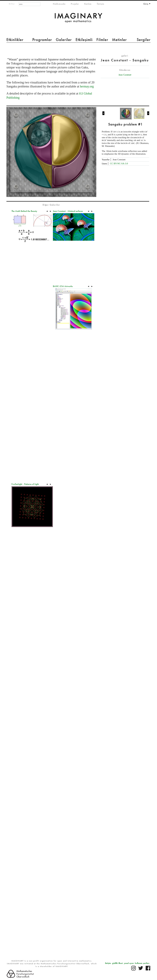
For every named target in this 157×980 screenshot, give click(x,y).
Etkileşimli (84, 40)
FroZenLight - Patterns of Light (25, 484)
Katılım (88, 4)
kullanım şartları (142, 963)
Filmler (102, 40)
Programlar (42, 40)
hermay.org (87, 86)
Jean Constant (125, 75)
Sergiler (144, 40)
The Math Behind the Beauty (24, 211)
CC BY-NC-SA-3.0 (119, 164)
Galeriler (64, 40)
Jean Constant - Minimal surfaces (68, 211)
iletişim (108, 963)
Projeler (75, 4)
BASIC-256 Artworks (63, 286)
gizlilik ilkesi (117, 963)
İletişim (101, 4)
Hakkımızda (59, 4)
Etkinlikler (15, 40)
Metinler (119, 40)
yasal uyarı (129, 963)
